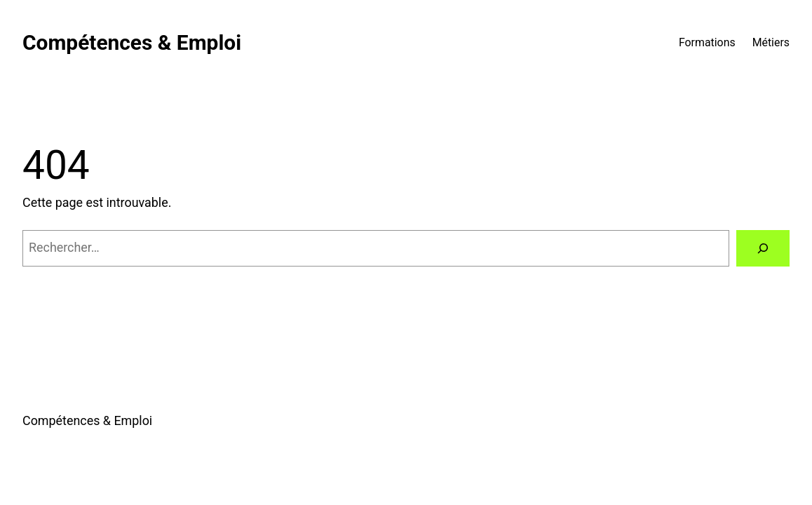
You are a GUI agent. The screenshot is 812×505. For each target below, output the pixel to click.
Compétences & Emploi (132, 42)
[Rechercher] (763, 248)
